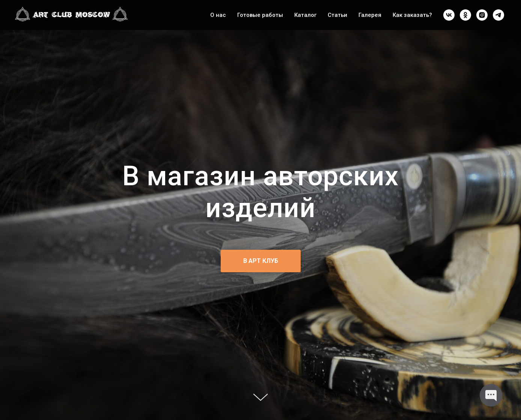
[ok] (465, 15)
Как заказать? (412, 15)
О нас (218, 15)
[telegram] (498, 15)
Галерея (370, 15)
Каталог (305, 15)
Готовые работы (260, 15)
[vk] (449, 15)
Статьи (337, 15)
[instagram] (482, 15)
